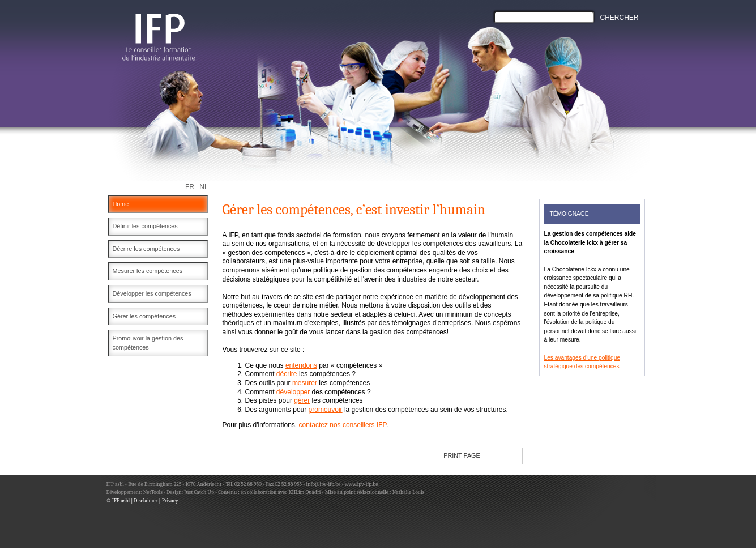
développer (293, 392)
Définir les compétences (145, 226)
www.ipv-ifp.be (362, 484)
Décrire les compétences (146, 249)
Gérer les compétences (144, 316)
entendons (301, 365)
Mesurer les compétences (148, 271)
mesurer (305, 383)
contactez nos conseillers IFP (343, 425)
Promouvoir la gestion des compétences (148, 343)
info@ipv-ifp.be (323, 484)
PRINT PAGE (462, 455)
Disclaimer (146, 500)
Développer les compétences (152, 293)
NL (204, 187)
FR (190, 187)
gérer (302, 400)
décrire (287, 374)
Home (121, 204)
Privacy (170, 500)
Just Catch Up (199, 492)
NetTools (153, 492)
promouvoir (326, 410)
